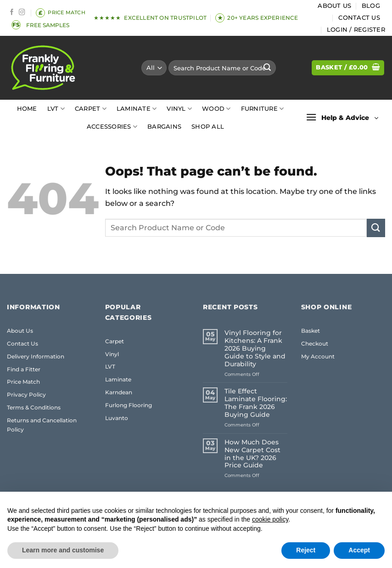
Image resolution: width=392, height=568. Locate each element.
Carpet (91, 109)
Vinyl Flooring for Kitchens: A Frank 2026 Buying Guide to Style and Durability (255, 348)
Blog (371, 6)
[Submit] (268, 68)
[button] (356, 30)
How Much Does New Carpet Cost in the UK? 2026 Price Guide (252, 454)
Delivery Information (36, 356)
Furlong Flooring (129, 405)
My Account (318, 356)
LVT (56, 109)
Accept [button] (359, 550)
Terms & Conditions (34, 407)
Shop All (208, 127)
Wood (216, 109)
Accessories (112, 127)
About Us (334, 6)
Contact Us (359, 18)
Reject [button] (306, 550)
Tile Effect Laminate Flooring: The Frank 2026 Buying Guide (256, 403)
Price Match (23, 382)
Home (27, 109)
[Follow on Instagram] (22, 13)
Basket (311, 331)
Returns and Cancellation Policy (42, 425)
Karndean (119, 392)
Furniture (263, 109)
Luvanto (117, 418)
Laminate (137, 109)
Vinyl (179, 109)
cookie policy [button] (270, 519)
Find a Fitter (24, 369)
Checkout (315, 344)
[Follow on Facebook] (12, 13)
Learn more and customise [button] (63, 550)
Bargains (164, 127)
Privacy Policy (26, 395)
